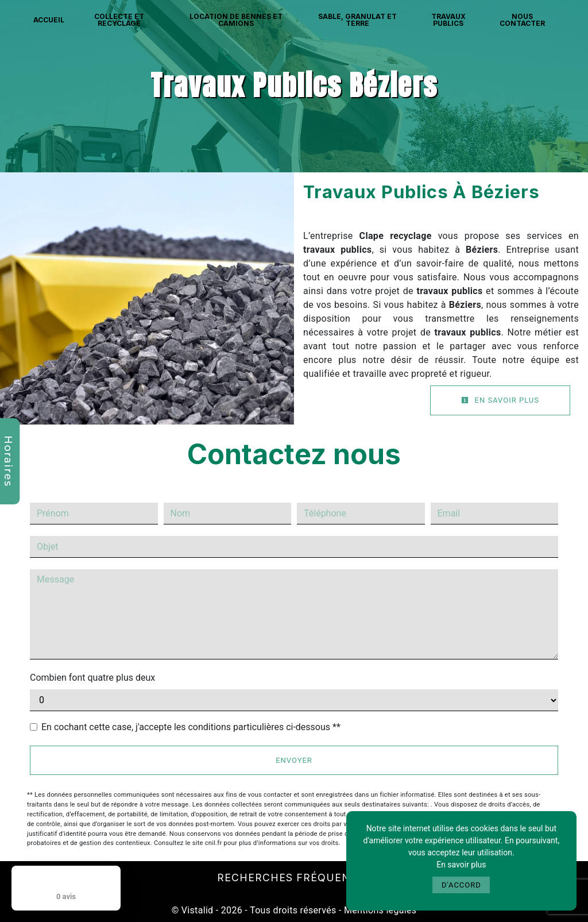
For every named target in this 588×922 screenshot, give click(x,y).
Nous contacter (522, 20)
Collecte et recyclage (119, 20)
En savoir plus (500, 400)
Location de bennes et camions (236, 20)
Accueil (49, 20)
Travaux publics (448, 20)
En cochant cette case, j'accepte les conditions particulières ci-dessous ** (191, 727)
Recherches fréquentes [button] (294, 877)
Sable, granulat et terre (357, 20)
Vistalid (198, 910)
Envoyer (294, 760)
